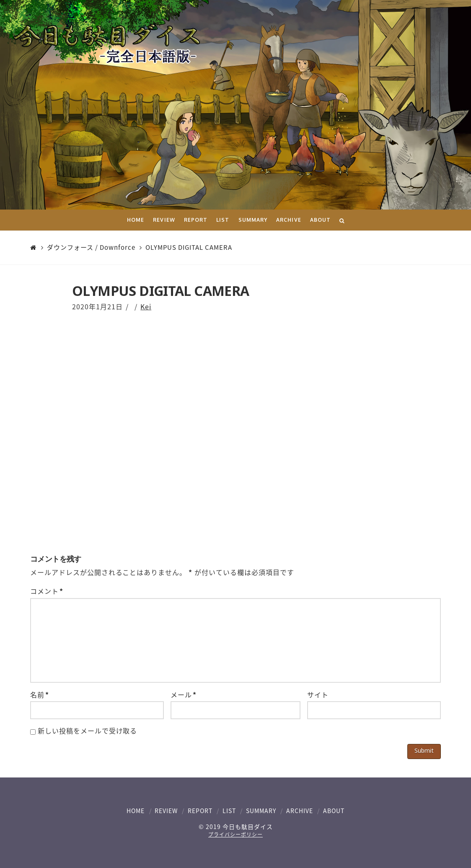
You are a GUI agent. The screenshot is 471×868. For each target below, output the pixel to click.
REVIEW (166, 811)
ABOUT (334, 811)
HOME (136, 811)
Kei (146, 306)
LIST (229, 811)
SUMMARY (261, 811)
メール (184, 694)
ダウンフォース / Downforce (91, 248)
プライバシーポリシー (235, 834)
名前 (40, 694)
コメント (47, 591)
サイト (318, 694)
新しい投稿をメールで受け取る (87, 731)
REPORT (200, 811)
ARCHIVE (300, 811)
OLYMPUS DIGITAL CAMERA (189, 248)
